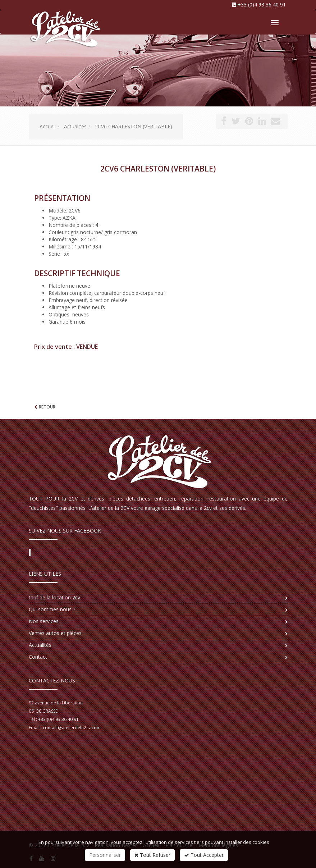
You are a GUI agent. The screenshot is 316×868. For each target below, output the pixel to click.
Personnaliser (105, 855)
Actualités (40, 645)
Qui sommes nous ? (52, 609)
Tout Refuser (152, 855)
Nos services (44, 621)
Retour (47, 407)
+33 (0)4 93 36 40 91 (262, 4)
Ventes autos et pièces (55, 633)
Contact (38, 657)
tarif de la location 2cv (54, 597)
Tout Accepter (204, 855)
